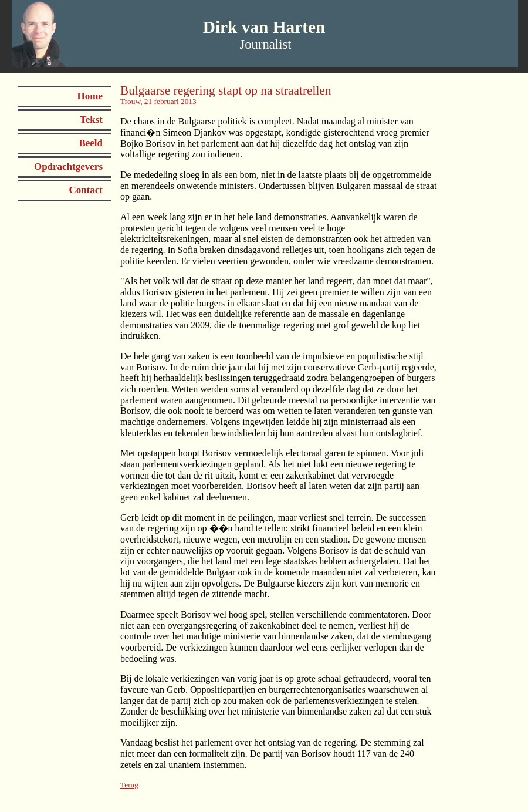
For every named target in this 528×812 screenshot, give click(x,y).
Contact (86, 190)
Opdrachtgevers (68, 166)
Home (90, 96)
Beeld (91, 143)
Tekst (91, 119)
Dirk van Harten (264, 27)
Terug (129, 785)
